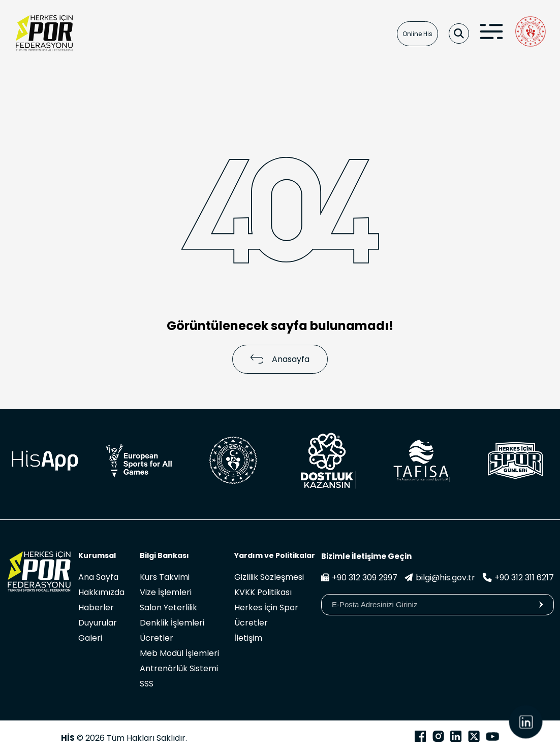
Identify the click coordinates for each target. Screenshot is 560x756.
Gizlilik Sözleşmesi (269, 577)
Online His (417, 34)
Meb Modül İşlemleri (179, 653)
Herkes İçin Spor (266, 607)
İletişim (248, 638)
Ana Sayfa (98, 577)
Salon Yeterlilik (168, 607)
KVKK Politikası (263, 592)
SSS (147, 684)
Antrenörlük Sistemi (179, 668)
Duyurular (98, 623)
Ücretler (157, 638)
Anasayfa (280, 359)
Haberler (96, 607)
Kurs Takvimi (165, 577)
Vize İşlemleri (166, 592)
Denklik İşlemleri (172, 623)
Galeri (90, 638)
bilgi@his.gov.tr (440, 578)
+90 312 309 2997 (359, 578)
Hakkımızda (101, 592)
